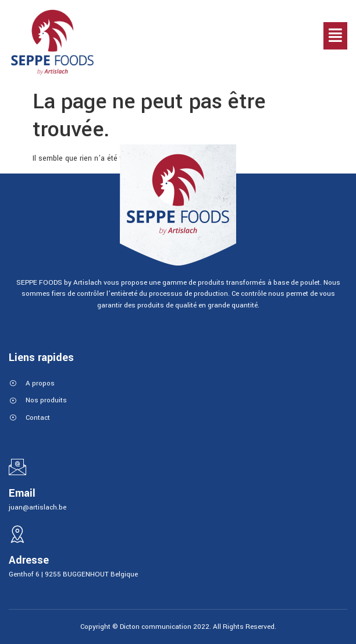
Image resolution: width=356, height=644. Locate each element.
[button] (335, 36)
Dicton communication (156, 627)
